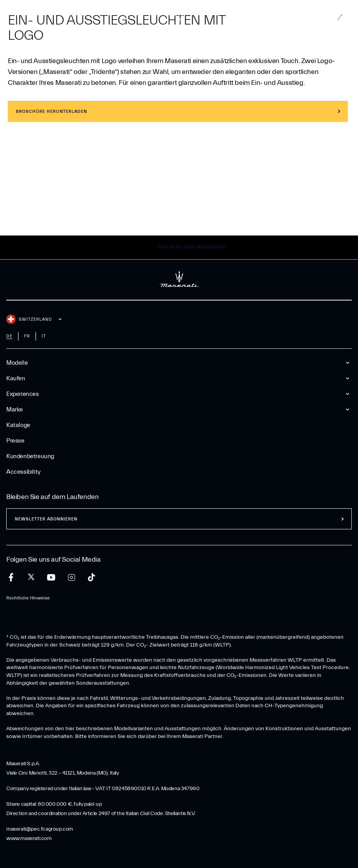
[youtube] (51, 577)
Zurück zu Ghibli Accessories (191, 247)
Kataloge (18, 425)
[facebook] (11, 577)
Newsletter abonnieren (46, 519)
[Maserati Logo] (179, 18)
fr (27, 336)
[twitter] (31, 577)
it (44, 336)
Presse (15, 441)
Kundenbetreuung (30, 456)
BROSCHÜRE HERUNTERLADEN (52, 112)
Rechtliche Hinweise (28, 598)
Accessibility (23, 472)
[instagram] (71, 577)
